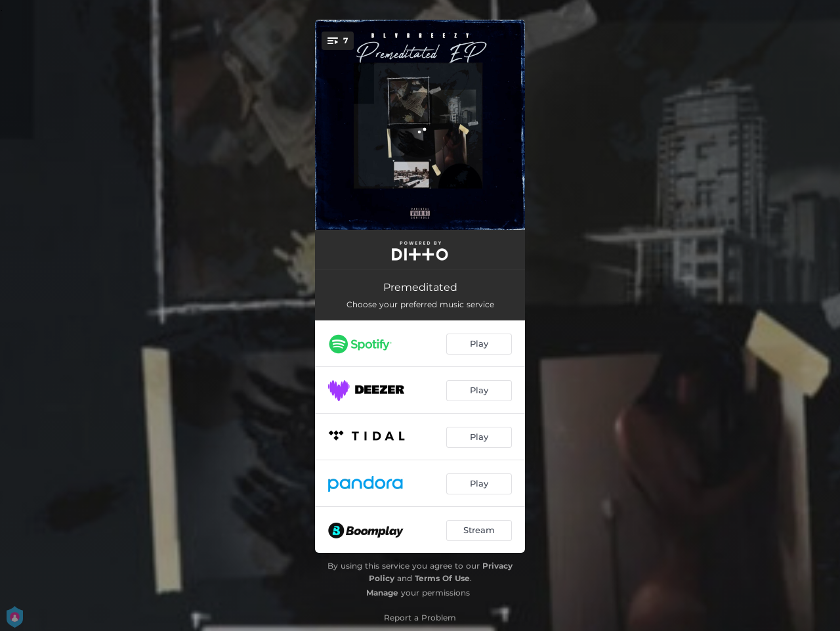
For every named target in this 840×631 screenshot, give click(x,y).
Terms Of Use (442, 578)
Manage (382, 593)
